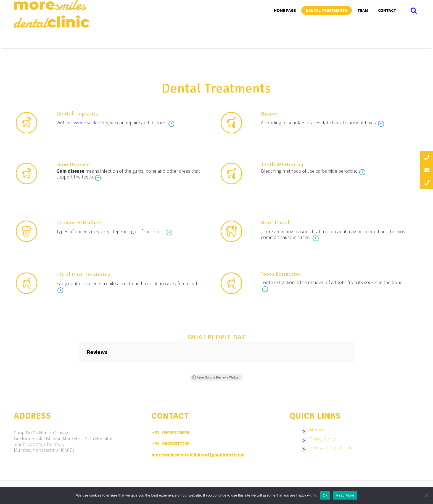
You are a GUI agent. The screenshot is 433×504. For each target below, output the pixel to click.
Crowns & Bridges (80, 223)
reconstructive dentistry (92, 123)
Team (363, 10)
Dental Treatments (327, 10)
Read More (345, 495)
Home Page (285, 10)
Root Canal (276, 223)
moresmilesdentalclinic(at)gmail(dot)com (199, 456)
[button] (78, 370)
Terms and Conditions (331, 450)
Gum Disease (74, 165)
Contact (387, 10)
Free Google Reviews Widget (215, 379)
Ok (325, 495)
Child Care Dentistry (84, 276)
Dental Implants (78, 114)
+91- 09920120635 (172, 435)
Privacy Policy (322, 441)
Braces (270, 114)
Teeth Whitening (283, 165)
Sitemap (317, 431)
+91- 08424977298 (172, 445)
